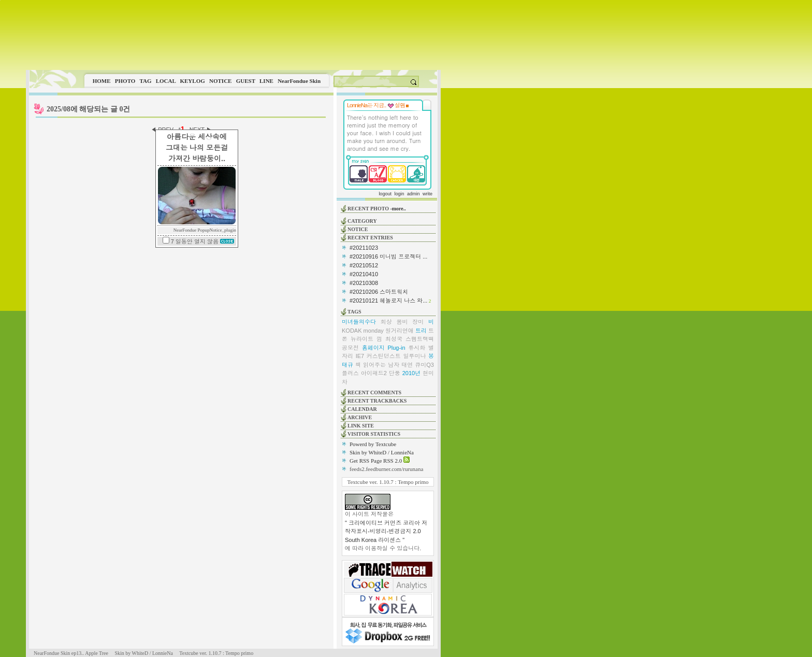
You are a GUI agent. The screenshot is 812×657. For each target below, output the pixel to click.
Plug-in (396, 348)
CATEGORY (362, 221)
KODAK (352, 331)
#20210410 (364, 274)
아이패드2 (374, 373)
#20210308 (364, 283)
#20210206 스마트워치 (379, 292)
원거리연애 (400, 331)
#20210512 (364, 265)
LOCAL (166, 81)
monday (374, 331)
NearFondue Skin (299, 81)
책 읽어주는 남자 (377, 365)
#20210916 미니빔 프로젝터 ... (388, 256)
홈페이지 (373, 348)
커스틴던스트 (384, 356)
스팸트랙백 (420, 339)
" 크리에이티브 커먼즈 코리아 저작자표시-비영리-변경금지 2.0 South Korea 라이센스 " (386, 531)
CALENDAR (362, 409)
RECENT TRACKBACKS (377, 401)
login (399, 194)
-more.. (398, 209)
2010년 (411, 373)
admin (414, 194)
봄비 (402, 322)
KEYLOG (192, 81)
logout (385, 194)
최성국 (394, 339)
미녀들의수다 (359, 322)
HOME (102, 81)
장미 (418, 322)
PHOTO (125, 81)
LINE (266, 81)
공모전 (350, 348)
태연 (407, 365)
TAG (145, 81)
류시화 (417, 348)
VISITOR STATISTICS (374, 434)
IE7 (360, 356)
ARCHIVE (360, 417)
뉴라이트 (362, 339)
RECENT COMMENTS (374, 392)
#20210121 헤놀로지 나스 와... (388, 301)
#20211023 (364, 248)
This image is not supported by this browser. (233, 35)
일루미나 (414, 356)
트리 (421, 331)
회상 (386, 322)
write (427, 194)
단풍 (395, 373)
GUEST (246, 81)
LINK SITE (361, 426)
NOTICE (220, 81)
